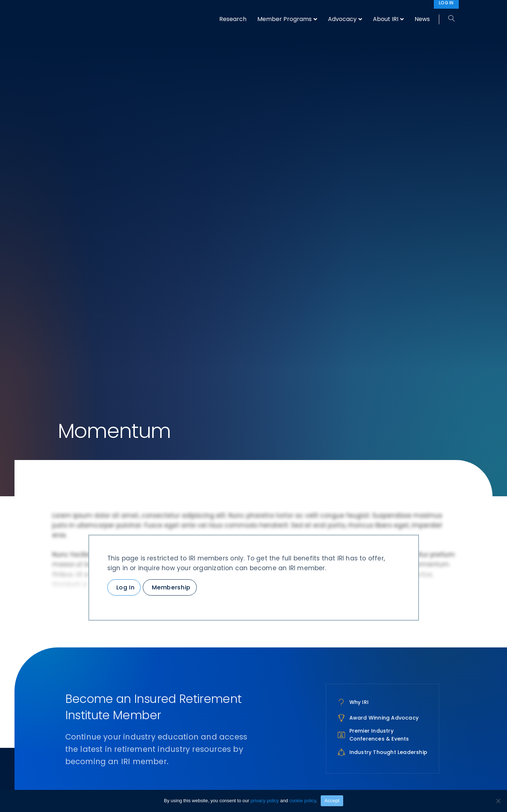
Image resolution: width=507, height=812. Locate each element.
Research (233, 19)
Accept (332, 801)
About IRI (386, 19)
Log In (126, 587)
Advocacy (342, 19)
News (422, 19)
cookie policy (302, 801)
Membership (171, 587)
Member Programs (284, 19)
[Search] (449, 19)
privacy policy (265, 801)
